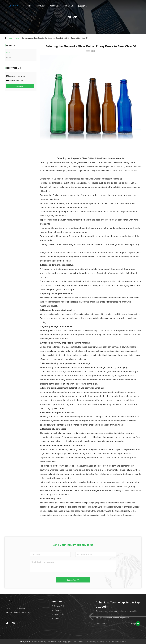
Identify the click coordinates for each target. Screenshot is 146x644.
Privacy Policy (25, 642)
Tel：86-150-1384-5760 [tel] (16, 608)
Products (41, 6)
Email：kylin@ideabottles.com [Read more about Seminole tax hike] (18, 613)
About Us (54, 6)
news (17, 38)
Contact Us (68, 6)
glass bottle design (64, 314)
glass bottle (80, 179)
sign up (134, 624)
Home (29, 6)
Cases (9, 57)
